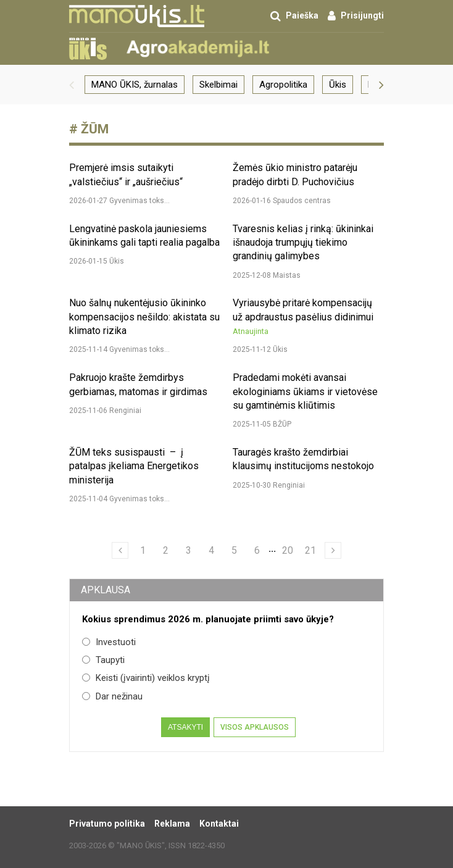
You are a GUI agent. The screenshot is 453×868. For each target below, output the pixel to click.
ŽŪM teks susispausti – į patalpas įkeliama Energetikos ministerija (134, 466)
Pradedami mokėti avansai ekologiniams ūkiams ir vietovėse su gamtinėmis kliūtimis (305, 391)
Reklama (172, 824)
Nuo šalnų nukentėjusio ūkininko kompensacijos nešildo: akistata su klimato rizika (144, 317)
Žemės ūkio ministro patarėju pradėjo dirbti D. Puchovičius (295, 174)
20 (288, 550)
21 (310, 550)
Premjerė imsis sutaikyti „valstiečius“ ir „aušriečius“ (126, 174)
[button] (72, 85)
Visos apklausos (255, 727)
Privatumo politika (107, 824)
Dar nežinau (112, 696)
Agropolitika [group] (283, 85)
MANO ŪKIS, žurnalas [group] (135, 85)
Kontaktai (219, 824)
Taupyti (103, 660)
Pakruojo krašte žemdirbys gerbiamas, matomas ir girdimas (138, 384)
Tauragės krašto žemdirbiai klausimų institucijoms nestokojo (303, 459)
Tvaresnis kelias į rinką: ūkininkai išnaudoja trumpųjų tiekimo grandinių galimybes (303, 243)
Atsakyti (185, 727)
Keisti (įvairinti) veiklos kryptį (146, 678)
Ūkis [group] (338, 85)
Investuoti (109, 642)
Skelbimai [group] (218, 85)
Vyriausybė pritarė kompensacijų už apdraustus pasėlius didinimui (303, 317)
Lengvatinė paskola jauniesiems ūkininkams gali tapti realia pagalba (144, 236)
